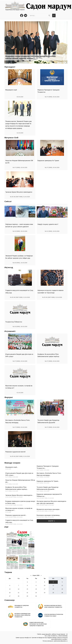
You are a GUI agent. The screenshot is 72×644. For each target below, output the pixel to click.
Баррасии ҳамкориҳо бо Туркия (48, 161)
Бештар (52, 521)
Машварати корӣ (11, 90)
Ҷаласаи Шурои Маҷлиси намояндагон (19, 192)
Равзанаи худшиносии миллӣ (15, 452)
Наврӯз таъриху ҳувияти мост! (48, 224)
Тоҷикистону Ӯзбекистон (14, 322)
